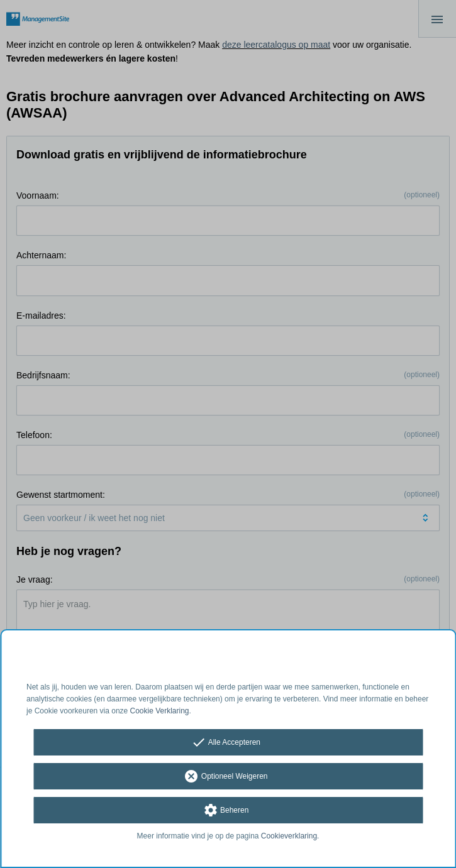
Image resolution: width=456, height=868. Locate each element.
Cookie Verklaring (160, 711)
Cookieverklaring (289, 836)
